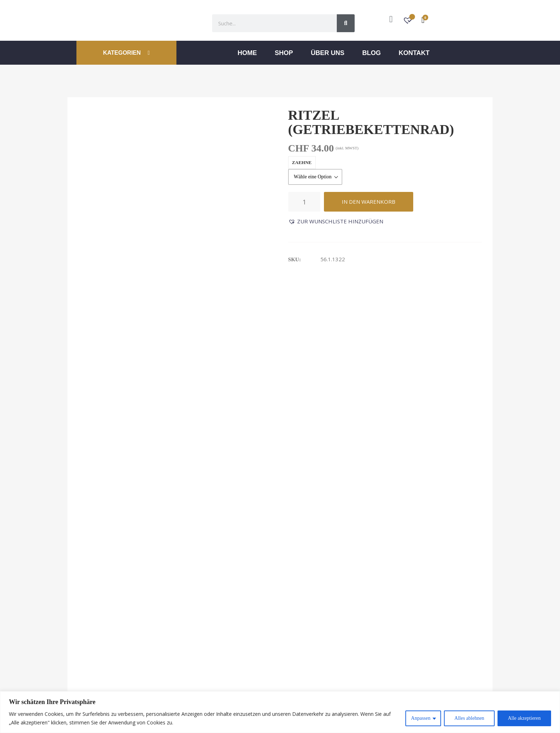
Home (247, 53)
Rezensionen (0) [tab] (299, 298)
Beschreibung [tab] (102, 298)
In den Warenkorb (369, 202)
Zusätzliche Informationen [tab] (199, 298)
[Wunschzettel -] (408, 21)
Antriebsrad (205, 429)
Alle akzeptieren (524, 718)
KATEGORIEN (127, 53)
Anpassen (421, 718)
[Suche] (346, 23)
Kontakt (414, 53)
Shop (284, 53)
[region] (280, 712)
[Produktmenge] (304, 202)
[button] (336, 221)
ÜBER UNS (327, 53)
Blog (371, 53)
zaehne (302, 162)
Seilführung (412, 429)
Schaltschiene (313, 429)
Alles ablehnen (469, 718)
